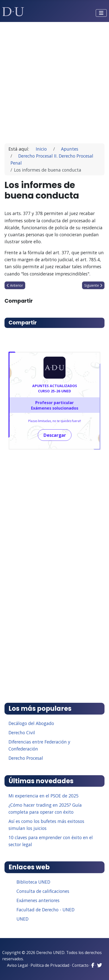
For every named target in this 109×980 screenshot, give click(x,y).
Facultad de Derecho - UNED (45, 910)
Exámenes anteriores (38, 900)
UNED (22, 919)
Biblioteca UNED (33, 882)
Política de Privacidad (50, 965)
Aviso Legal (17, 965)
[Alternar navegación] (101, 13)
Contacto (80, 965)
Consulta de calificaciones (43, 891)
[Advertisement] (54, 80)
